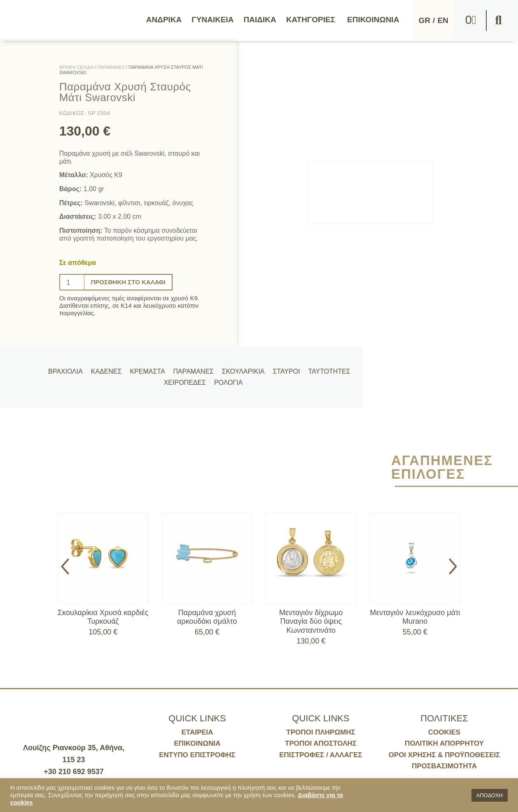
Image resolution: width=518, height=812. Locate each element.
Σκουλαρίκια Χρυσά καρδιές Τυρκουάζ (103, 617)
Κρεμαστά (151, 368)
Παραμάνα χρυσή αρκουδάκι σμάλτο (207, 617)
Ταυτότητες (327, 368)
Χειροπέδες (184, 385)
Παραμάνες (195, 368)
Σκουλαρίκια (244, 368)
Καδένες (111, 368)
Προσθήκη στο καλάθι (131, 282)
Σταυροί (285, 368)
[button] (498, 21)
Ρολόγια (226, 385)
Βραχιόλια (72, 368)
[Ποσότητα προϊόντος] (72, 282)
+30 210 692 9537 (74, 772)
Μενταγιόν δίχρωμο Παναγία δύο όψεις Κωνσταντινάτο (311, 621)
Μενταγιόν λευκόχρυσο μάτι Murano (415, 617)
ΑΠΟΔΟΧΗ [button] (490, 795)
